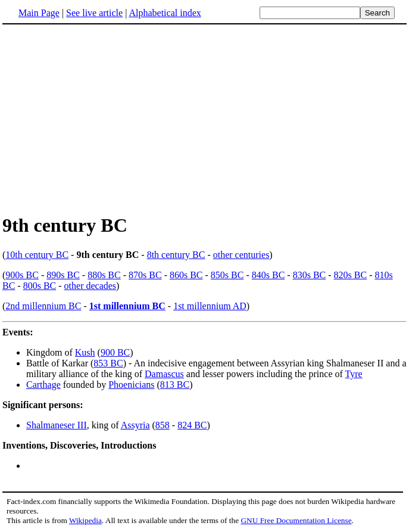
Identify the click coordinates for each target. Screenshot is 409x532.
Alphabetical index (165, 13)
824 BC (192, 425)
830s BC (310, 275)
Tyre (354, 374)
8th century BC (176, 255)
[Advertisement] (102, 119)
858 (163, 425)
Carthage (43, 385)
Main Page (39, 13)
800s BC (40, 286)
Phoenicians (131, 385)
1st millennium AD (210, 306)
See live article (94, 13)
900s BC (22, 275)
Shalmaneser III (57, 425)
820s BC (351, 275)
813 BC (175, 385)
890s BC (63, 275)
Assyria (135, 425)
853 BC (108, 363)
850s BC (227, 275)
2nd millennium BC (43, 306)
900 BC (115, 352)
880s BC (104, 275)
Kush (85, 352)
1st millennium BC (127, 306)
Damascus (164, 374)
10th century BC (37, 255)
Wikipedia (85, 520)
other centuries (241, 255)
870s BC (145, 275)
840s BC (268, 275)
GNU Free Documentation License (296, 520)
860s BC (186, 275)
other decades (90, 286)
